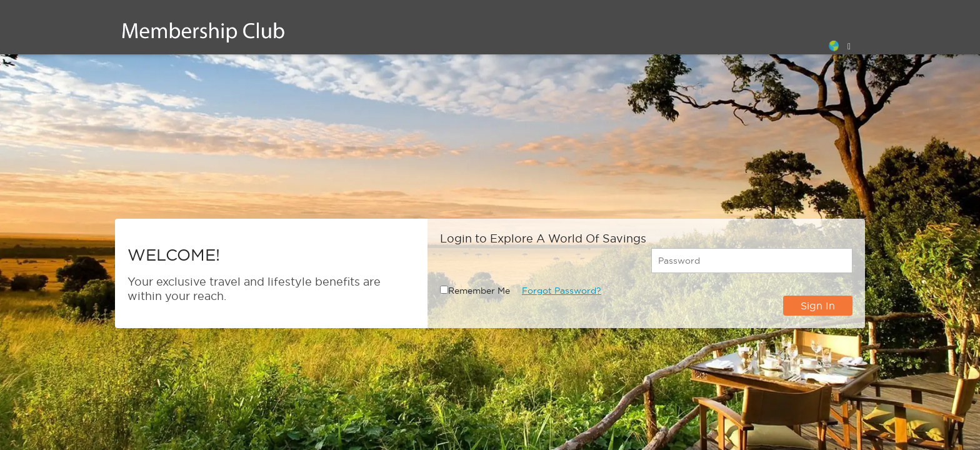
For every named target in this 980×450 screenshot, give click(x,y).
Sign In (818, 306)
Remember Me (479, 291)
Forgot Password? (562, 291)
